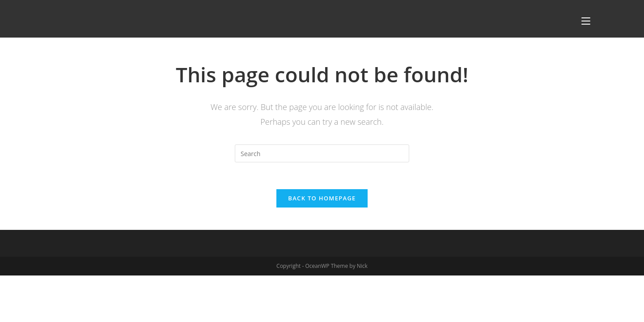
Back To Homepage (322, 198)
